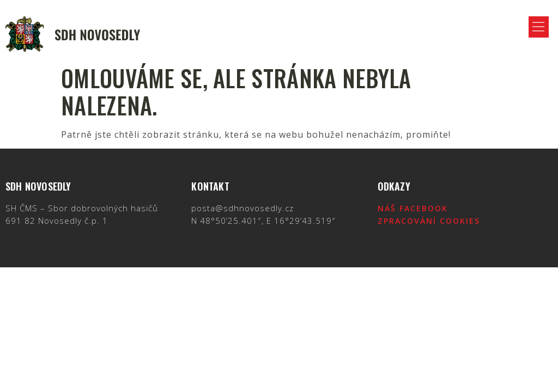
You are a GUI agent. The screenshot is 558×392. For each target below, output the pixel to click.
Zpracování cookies (429, 221)
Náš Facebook (413, 208)
